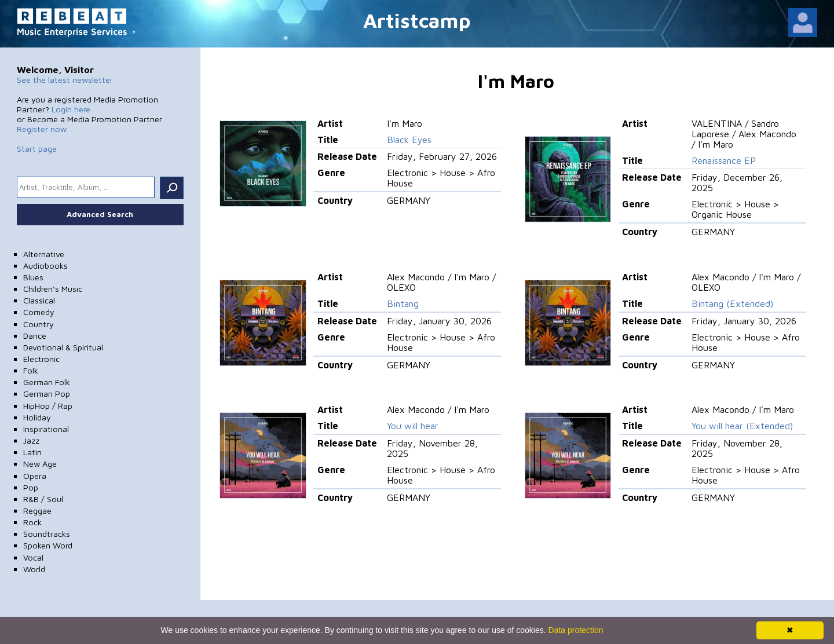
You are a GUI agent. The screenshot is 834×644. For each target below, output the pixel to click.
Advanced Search (100, 214)
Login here (71, 109)
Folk (31, 370)
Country (39, 324)
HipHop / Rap (48, 406)
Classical (39, 300)
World (34, 569)
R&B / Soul (43, 499)
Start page (37, 149)
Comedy (39, 312)
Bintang (403, 303)
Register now (42, 129)
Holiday (37, 417)
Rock (32, 522)
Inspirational (46, 429)
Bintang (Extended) (732, 303)
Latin (32, 452)
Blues (33, 277)
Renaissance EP (724, 160)
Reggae (37, 511)
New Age (40, 464)
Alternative (44, 254)
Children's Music (53, 289)
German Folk (47, 382)
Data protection (576, 630)
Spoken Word (48, 545)
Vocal (33, 557)
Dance (35, 336)
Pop (31, 487)
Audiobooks (45, 266)
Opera (35, 476)
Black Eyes (409, 140)
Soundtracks (47, 534)
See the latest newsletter (65, 80)
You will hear (413, 426)
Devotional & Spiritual (63, 347)
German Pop (47, 394)
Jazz (31, 440)
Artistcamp (417, 20)
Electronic (41, 359)
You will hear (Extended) (742, 426)
